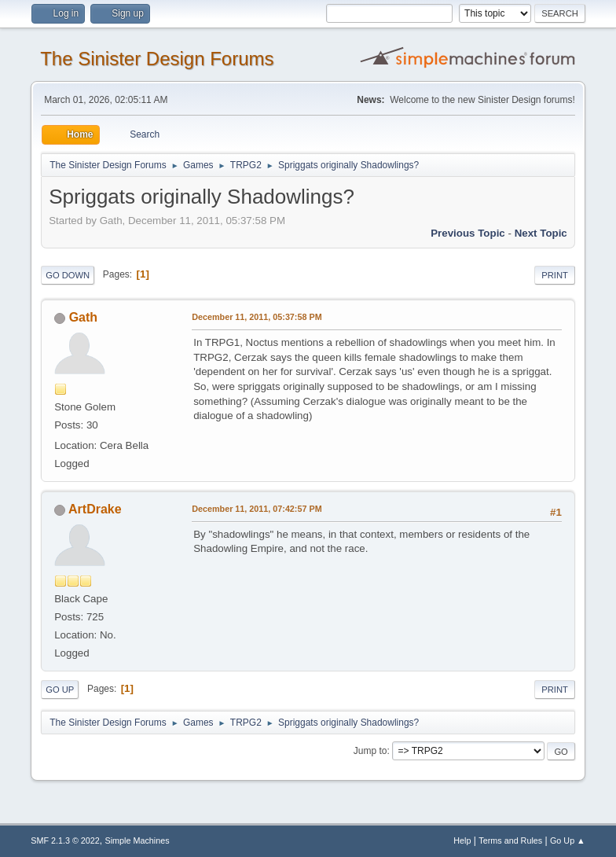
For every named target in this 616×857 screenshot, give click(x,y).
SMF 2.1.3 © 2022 (65, 840)
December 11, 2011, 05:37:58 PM (257, 317)
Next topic (541, 233)
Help (462, 840)
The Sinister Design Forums (157, 59)
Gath (83, 317)
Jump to (370, 751)
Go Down (68, 275)
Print (555, 275)
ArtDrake (95, 509)
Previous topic (468, 233)
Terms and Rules (510, 840)
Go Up (60, 690)
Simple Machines (137, 840)
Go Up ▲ (568, 840)
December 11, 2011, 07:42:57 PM (257, 509)
